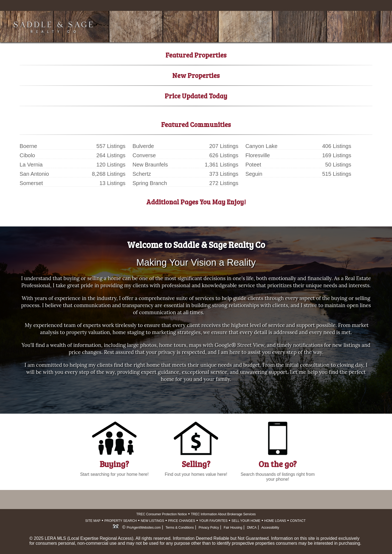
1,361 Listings (221, 165)
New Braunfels (150, 165)
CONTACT (298, 521)
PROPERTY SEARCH (121, 521)
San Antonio (34, 174)
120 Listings (111, 165)
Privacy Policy (209, 528)
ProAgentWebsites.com (144, 528)
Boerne (28, 146)
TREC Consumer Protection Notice (162, 514)
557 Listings (111, 146)
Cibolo (27, 155)
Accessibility (270, 528)
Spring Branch (150, 183)
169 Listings (337, 155)
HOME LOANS (275, 521)
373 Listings (224, 174)
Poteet (253, 165)
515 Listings (337, 174)
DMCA (252, 528)
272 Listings (224, 183)
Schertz (142, 174)
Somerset (31, 183)
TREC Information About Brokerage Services (223, 514)
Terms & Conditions (180, 528)
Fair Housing (233, 528)
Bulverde (143, 146)
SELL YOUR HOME (246, 521)
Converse (144, 155)
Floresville (258, 155)
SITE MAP (93, 521)
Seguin (254, 174)
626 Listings (224, 155)
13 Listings (112, 183)
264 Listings (111, 155)
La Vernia (31, 165)
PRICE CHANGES (182, 521)
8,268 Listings (108, 174)
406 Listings (337, 146)
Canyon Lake (261, 146)
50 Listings (338, 165)
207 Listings (224, 146)
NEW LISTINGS (152, 521)
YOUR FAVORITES (213, 521)
